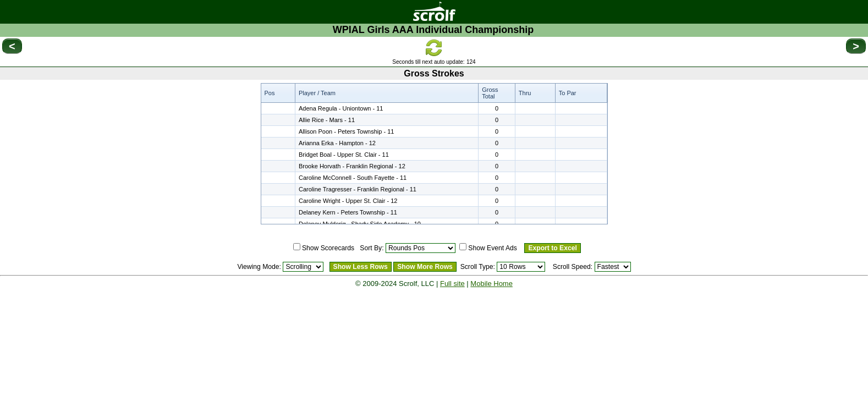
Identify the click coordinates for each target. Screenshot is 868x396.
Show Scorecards (328, 248)
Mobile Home (491, 284)
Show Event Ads (493, 248)
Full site (452, 284)
